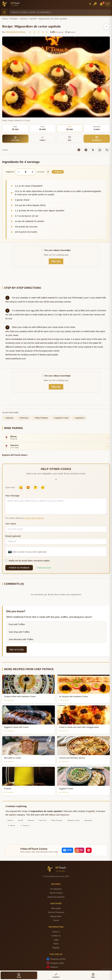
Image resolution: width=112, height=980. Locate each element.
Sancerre (65, 815)
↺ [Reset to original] (48, 172)
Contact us (56, 936)
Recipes (14, 19)
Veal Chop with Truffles (19, 632)
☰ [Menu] (4, 12)
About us (56, 932)
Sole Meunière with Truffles (21, 639)
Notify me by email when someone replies (27, 561)
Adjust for (10, 172)
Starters (24, 19)
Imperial (58, 172)
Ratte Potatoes (41, 418)
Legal (56, 940)
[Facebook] (79, 150)
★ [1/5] (30, 32)
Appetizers (79, 418)
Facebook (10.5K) (56, 959)
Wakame (9, 418)
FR (108, 4)
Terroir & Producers (56, 912)
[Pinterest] (86, 150)
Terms (56, 944)
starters (13, 815)
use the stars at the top (34, 518)
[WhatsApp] (100, 150)
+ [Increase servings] (32, 172)
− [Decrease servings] (18, 172)
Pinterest (52, 967)
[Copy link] (107, 150)
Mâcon (52, 815)
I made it (43, 139)
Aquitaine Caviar (61, 418)
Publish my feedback (19, 568)
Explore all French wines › (15, 455)
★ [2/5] (34, 32)
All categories (56, 889)
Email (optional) (13, 536)
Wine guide (56, 908)
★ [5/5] (47, 32)
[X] (93, 150)
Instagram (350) (55, 963)
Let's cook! (15, 139)
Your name (11, 524)
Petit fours (24, 418)
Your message (12, 496)
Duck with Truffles (17, 624)
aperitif (91, 811)
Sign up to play (16, 649)
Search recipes (56, 893)
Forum (56, 920)
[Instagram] (79, 850)
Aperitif (33, 19)
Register (56, 948)
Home (5, 19)
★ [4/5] (43, 32)
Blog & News (56, 916)
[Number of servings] (26, 172)
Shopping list (97, 139)
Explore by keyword (56, 897)
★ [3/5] (39, 32)
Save (70, 139)
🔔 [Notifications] (102, 4)
